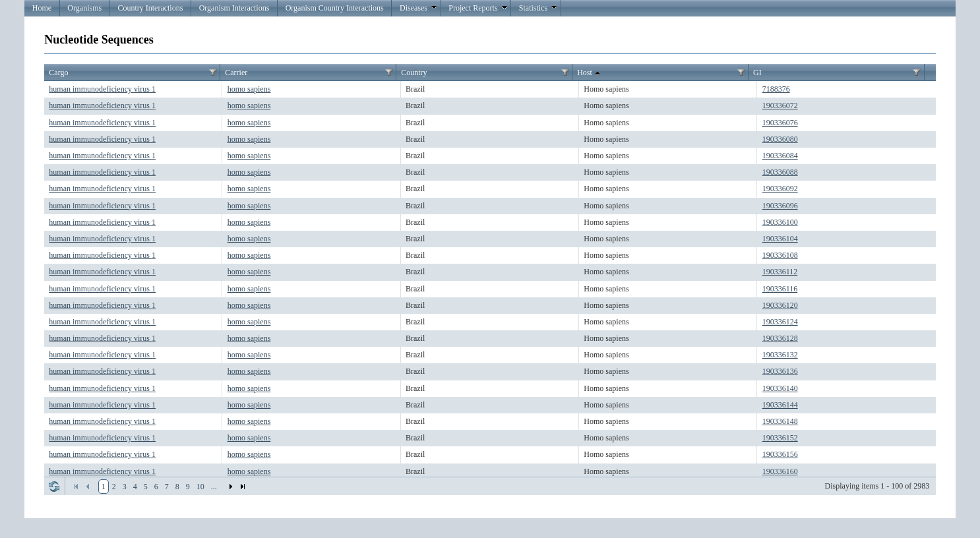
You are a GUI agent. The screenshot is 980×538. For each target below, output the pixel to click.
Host (590, 73)
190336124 (780, 322)
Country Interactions (150, 8)
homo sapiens (249, 89)
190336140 (780, 388)
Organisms (84, 8)
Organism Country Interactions (335, 8)
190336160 (780, 471)
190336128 (780, 338)
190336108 (780, 255)
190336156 (780, 454)
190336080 (780, 139)
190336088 (780, 172)
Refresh (54, 487)
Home (42, 8)
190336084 (780, 156)
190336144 (780, 405)
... (214, 487)
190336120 (780, 305)
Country (414, 73)
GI (757, 73)
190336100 (780, 222)
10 (200, 487)
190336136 (780, 371)
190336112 (780, 272)
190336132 (780, 355)
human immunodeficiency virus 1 (102, 89)
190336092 (780, 189)
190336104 (780, 239)
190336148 (780, 421)
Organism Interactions (234, 8)
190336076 (780, 123)
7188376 (776, 89)
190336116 (780, 289)
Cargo (58, 73)
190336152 (780, 438)
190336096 (780, 206)
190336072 (780, 105)
